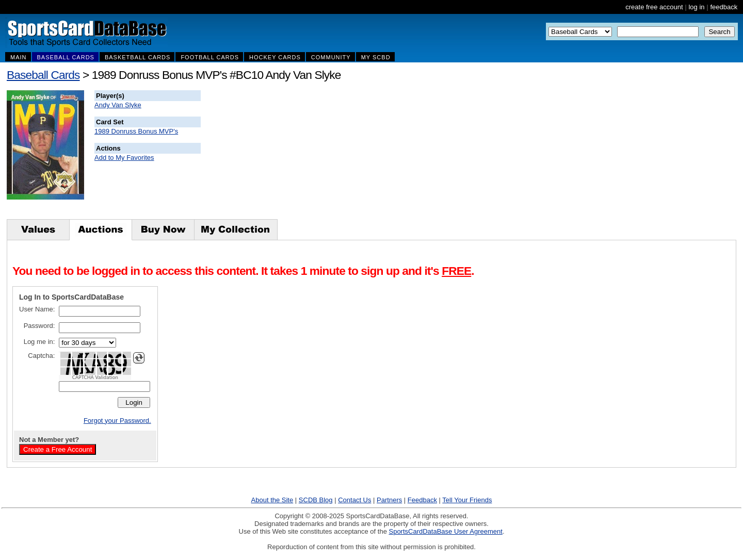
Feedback (422, 500)
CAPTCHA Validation (95, 377)
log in (696, 7)
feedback (724, 7)
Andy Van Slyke (118, 105)
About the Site (272, 500)
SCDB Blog (316, 500)
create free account (654, 7)
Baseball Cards (43, 75)
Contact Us (354, 500)
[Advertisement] (387, 155)
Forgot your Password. (117, 421)
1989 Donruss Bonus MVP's (136, 131)
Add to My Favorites (124, 158)
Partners (389, 500)
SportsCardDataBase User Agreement (445, 531)
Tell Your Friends (467, 500)
